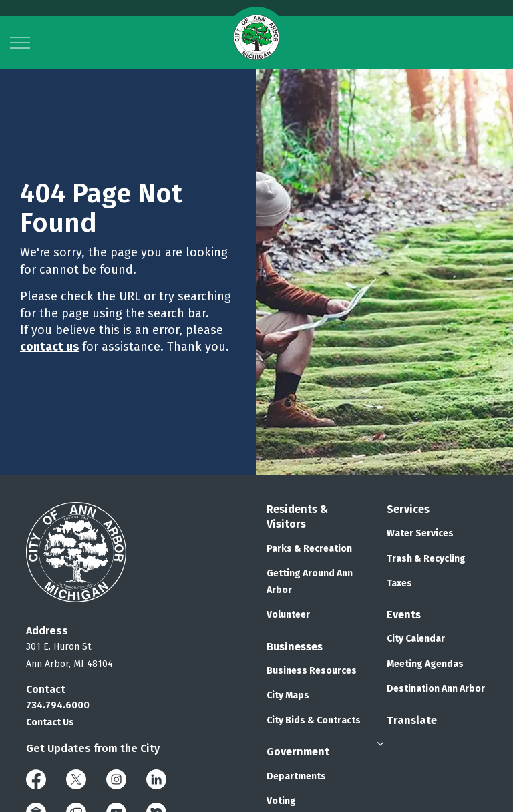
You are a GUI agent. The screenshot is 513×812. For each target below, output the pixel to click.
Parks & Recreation (309, 549)
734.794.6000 (58, 705)
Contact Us (50, 722)
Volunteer (288, 615)
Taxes (399, 583)
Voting (281, 801)
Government (298, 752)
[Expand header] (20, 43)
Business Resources (312, 671)
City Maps (288, 695)
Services (408, 509)
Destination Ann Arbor (436, 689)
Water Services (420, 533)
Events (404, 615)
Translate (412, 720)
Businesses (295, 647)
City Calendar (416, 639)
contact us (49, 347)
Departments (296, 776)
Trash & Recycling (426, 559)
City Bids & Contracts (314, 720)
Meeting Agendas (425, 664)
